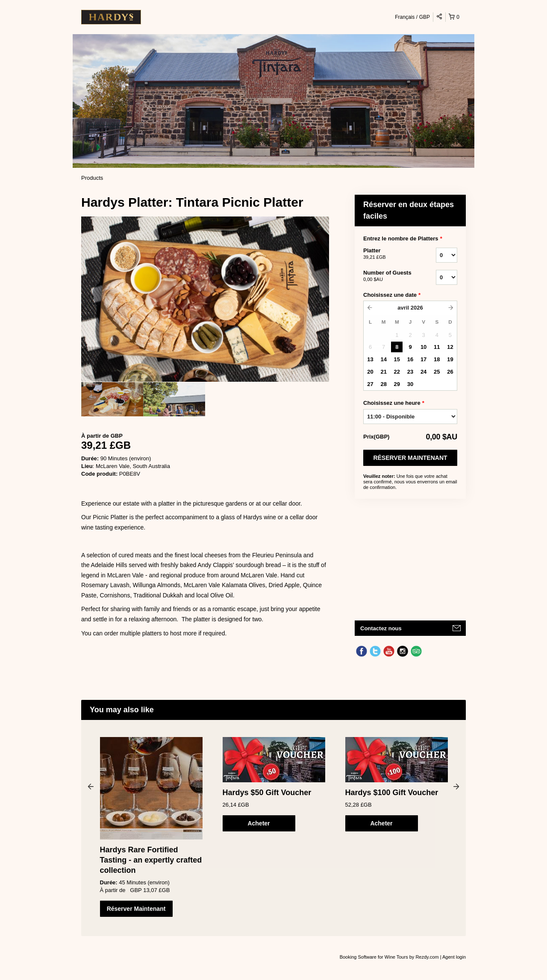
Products (92, 178)
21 (383, 372)
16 (410, 359)
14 (383, 359)
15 (397, 359)
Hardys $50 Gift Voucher (267, 793)
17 (423, 359)
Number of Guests (389, 276)
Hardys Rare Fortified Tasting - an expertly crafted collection (151, 860)
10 (423, 347)
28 (383, 384)
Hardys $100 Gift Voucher (392, 793)
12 (450, 347)
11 (437, 347)
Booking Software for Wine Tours (375, 957)
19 (450, 359)
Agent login (454, 957)
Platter (389, 254)
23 (410, 372)
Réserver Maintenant (410, 458)
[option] (112, 399)
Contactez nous (381, 628)
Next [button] (456, 786)
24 (423, 372)
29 (397, 384)
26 (450, 372)
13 (370, 359)
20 (370, 372)
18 (437, 359)
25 (437, 372)
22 (397, 372)
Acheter (259, 823)
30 (410, 384)
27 (370, 384)
